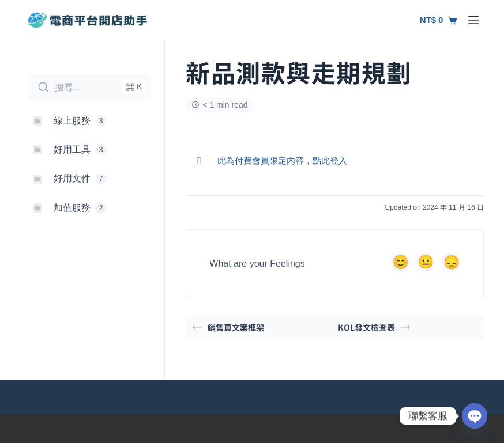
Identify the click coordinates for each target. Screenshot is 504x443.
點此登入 (330, 160)
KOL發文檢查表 (374, 327)
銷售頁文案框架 (228, 327)
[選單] (473, 20)
